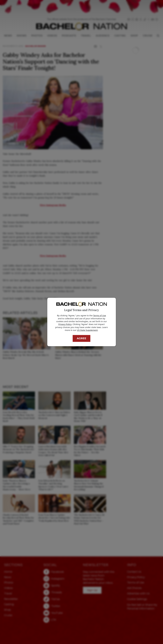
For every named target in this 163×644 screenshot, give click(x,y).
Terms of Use (100, 315)
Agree (82, 338)
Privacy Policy (65, 324)
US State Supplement (87, 330)
